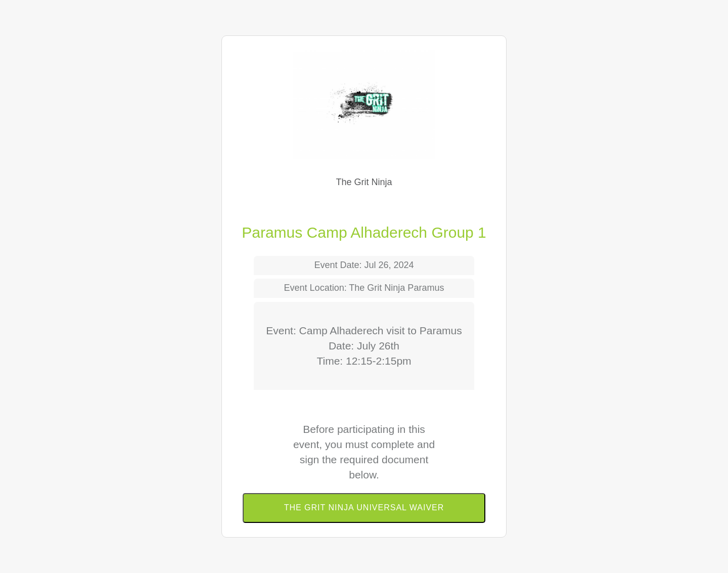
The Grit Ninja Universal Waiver (364, 508)
